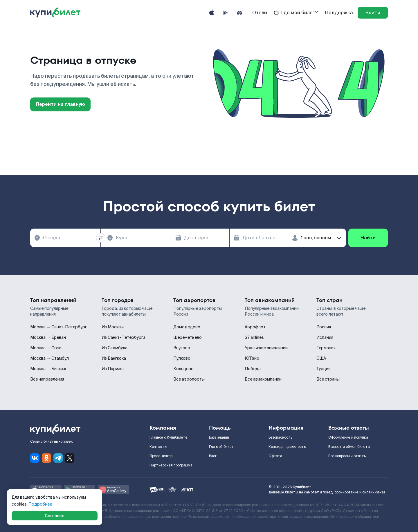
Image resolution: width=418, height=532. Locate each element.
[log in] (373, 13)
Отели (260, 13)
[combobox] (65, 238)
